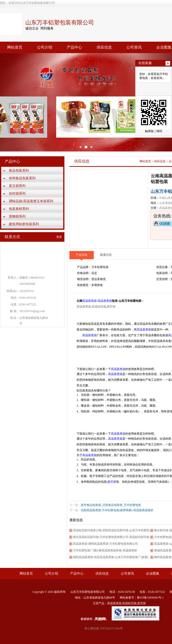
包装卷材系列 (19, 209)
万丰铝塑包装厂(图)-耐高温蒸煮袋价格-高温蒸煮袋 (105, 550)
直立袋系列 (17, 186)
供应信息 (104, 47)
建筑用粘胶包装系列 (24, 224)
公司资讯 (134, 47)
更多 (59, 237)
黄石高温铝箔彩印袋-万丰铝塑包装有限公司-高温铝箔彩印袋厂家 (111, 538)
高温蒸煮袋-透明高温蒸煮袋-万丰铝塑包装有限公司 (105, 544)
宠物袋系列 (17, 216)
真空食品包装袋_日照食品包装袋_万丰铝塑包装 (111, 505)
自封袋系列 (17, 193)
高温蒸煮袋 (89, 301)
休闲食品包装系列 (22, 178)
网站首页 (15, 47)
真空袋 (111, 307)
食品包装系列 (19, 171)
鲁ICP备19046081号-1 (150, 598)
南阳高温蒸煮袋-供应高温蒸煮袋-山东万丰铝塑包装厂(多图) (111, 557)
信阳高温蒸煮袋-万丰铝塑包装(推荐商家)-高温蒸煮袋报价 (117, 510)
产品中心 (74, 47)
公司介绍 (45, 47)
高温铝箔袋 (99, 307)
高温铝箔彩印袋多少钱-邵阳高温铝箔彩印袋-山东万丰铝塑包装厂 (111, 531)
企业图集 (153, 574)
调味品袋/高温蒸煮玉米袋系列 (31, 201)
